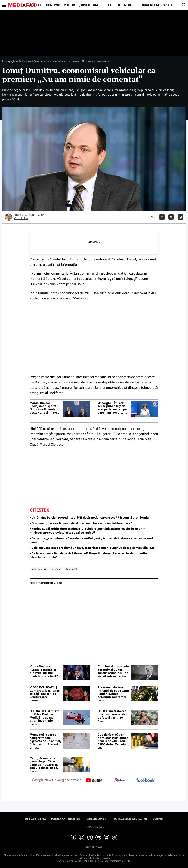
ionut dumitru (39, 569)
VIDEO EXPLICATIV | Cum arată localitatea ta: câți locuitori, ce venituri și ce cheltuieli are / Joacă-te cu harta (45, 692)
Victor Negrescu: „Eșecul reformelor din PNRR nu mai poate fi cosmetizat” (44, 671)
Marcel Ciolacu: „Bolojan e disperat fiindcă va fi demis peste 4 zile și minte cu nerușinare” (45, 408)
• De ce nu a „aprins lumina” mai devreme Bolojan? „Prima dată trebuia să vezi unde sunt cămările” (91, 540)
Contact (158, 819)
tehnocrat (72, 569)
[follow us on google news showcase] (68, 781)
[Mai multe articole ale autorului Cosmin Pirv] (9, 217)
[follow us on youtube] (94, 781)
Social (108, 5)
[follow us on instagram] (120, 781)
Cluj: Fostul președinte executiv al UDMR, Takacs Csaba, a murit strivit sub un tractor (113, 671)
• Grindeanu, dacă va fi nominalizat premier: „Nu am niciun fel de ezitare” (81, 523)
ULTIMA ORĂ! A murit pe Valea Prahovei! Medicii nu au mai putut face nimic (44, 716)
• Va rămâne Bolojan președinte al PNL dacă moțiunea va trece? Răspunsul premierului (90, 518)
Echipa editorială (35, 819)
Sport (168, 5)
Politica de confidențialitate (130, 819)
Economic (52, 5)
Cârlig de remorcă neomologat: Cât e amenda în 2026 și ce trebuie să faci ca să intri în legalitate (44, 763)
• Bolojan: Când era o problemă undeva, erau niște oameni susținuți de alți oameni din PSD (92, 548)
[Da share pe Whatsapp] (180, 217)
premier (56, 569)
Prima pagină (9, 61)
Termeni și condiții (96, 819)
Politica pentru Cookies (65, 819)
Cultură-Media (148, 5)
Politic (69, 5)
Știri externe (89, 5)
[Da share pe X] (171, 217)
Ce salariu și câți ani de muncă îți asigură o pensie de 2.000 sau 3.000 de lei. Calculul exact (113, 739)
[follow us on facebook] (145, 781)
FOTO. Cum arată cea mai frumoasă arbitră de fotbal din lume (112, 714)
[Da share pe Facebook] (162, 217)
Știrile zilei (32, 5)
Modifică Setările (94, 827)
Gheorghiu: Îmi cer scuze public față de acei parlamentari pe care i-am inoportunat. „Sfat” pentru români (113, 408)
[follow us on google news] (43, 781)
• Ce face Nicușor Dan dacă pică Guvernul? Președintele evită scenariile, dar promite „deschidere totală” (88, 555)
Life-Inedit (125, 5)
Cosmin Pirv (21, 218)
